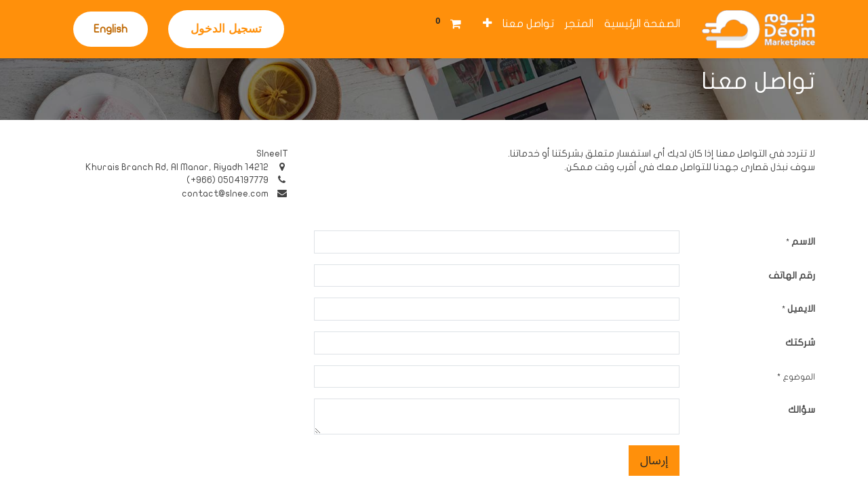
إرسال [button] (654, 460)
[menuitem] (642, 24)
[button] (487, 24)
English (111, 29)
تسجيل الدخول (226, 29)
